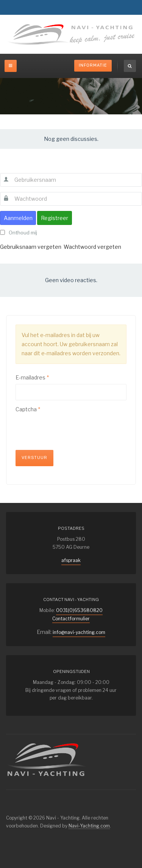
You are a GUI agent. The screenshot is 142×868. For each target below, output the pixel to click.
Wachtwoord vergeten (92, 247)
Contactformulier (71, 619)
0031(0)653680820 (79, 610)
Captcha (28, 409)
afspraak (71, 560)
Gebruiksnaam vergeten (31, 247)
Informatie (93, 65)
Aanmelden (18, 218)
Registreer (55, 218)
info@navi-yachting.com (79, 632)
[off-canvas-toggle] (11, 66)
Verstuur (34, 458)
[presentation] (73, 431)
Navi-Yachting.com (89, 826)
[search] (130, 66)
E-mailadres (32, 377)
